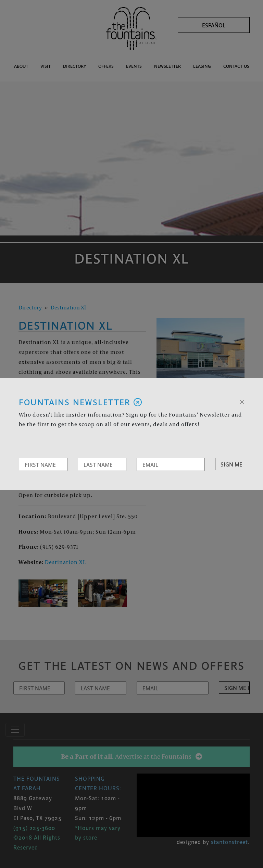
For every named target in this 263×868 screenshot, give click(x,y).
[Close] (242, 401)
